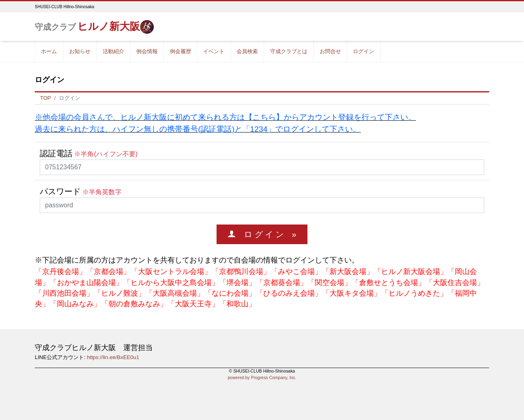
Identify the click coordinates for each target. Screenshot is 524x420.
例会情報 (147, 51)
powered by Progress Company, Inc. (262, 378)
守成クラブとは (289, 51)
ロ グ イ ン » (266, 234)
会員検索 (247, 51)
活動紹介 (113, 51)
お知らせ (80, 51)
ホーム (49, 51)
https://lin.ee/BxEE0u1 (113, 357)
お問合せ (330, 51)
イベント (214, 51)
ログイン (364, 51)
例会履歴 (181, 51)
